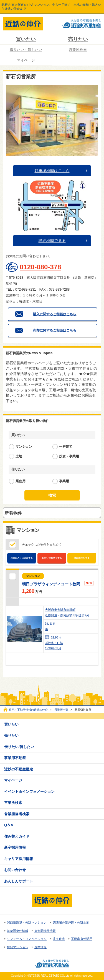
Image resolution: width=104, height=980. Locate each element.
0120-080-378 (40, 267)
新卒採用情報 (15, 847)
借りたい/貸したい (19, 747)
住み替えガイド (17, 836)
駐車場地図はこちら (52, 171)
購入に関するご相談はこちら (55, 314)
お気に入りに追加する (22, 558)
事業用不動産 (15, 758)
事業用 (64, 481)
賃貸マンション (18, 947)
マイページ (26, 60)
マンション (24, 447)
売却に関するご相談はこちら (55, 330)
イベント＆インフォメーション (29, 792)
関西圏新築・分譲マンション (27, 922)
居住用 (21, 481)
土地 (19, 456)
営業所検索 (78, 50)
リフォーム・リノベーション (27, 939)
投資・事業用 (69, 456)
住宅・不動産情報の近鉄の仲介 (28, 710)
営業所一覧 (61, 710)
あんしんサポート (19, 881)
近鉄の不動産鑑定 (19, 769)
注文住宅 (59, 939)
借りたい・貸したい (26, 50)
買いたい (26, 39)
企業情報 (40, 947)
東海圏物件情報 (45, 931)
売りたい (78, 39)
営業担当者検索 (17, 814)
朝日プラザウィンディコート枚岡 (51, 584)
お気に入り (66, 659)
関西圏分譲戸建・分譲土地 (71, 922)
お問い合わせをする (52, 558)
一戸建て (66, 447)
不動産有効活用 (82, 939)
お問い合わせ (78, 659)
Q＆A (9, 825)
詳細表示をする (82, 558)
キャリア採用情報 (19, 859)
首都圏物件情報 (18, 931)
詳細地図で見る (52, 241)
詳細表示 (91, 659)
